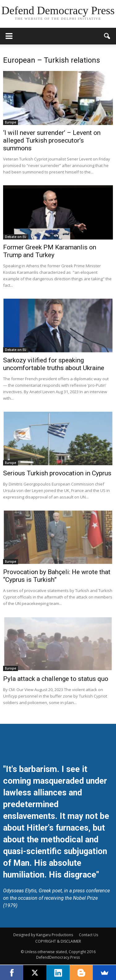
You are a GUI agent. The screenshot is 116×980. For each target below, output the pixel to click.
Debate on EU (16, 237)
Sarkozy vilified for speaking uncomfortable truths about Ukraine (54, 364)
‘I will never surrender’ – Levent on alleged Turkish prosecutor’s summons (52, 140)
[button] (107, 36)
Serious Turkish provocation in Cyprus (57, 473)
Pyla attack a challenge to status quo (56, 679)
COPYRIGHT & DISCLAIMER (58, 941)
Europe (11, 122)
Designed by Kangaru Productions (43, 935)
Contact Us (88, 935)
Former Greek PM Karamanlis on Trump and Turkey (50, 251)
